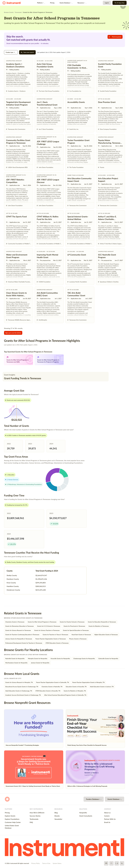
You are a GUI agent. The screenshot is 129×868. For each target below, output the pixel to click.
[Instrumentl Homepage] (11, 3)
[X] (111, 863)
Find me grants (115, 37)
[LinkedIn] (122, 863)
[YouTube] (117, 863)
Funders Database (94, 799)
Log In (107, 3)
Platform (41, 3)
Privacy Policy (36, 863)
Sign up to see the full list (13, 333)
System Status (57, 863)
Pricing (52, 3)
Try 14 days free (120, 3)
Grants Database (66, 3)
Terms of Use (46, 863)
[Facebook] (106, 863)
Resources (82, 3)
